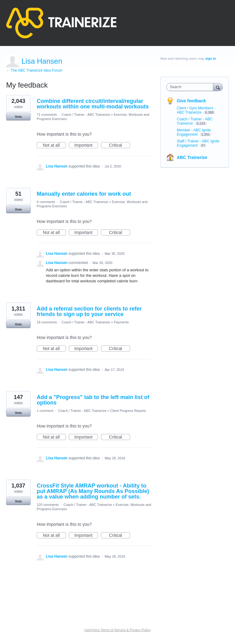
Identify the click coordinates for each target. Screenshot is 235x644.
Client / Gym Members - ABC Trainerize (196, 110)
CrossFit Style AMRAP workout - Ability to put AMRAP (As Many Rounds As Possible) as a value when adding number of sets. (93, 491)
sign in (211, 58)
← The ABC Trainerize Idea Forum (34, 70)
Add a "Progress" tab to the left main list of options (93, 400)
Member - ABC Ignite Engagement (194, 132)
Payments (121, 322)
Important (86, 145)
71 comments (47, 115)
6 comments (46, 202)
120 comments (48, 505)
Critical (119, 145)
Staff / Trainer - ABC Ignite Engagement (198, 143)
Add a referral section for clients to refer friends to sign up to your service (89, 311)
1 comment (45, 411)
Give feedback (191, 101)
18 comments (47, 322)
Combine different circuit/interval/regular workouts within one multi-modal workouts (93, 104)
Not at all (54, 145)
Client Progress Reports (128, 411)
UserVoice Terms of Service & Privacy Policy (118, 630)
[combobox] (191, 87)
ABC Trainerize (192, 157)
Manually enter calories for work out (84, 194)
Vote (18, 117)
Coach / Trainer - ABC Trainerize (86, 115)
